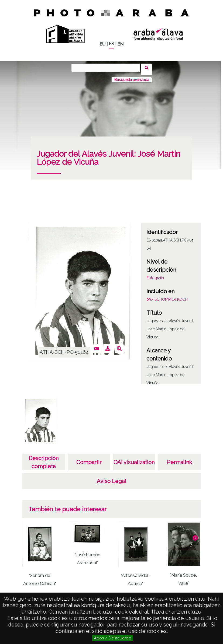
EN (120, 44)
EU (102, 44)
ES (111, 44)
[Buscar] (108, 68)
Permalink (179, 459)
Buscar (148, 68)
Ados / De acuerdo (113, 638)
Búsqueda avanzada (132, 76)
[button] (195, 534)
